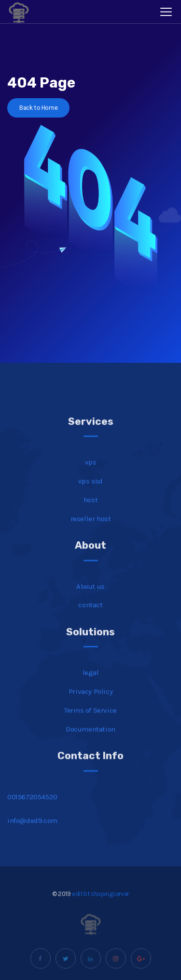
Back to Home (38, 108)
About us (90, 594)
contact (90, 613)
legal (91, 681)
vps (91, 470)
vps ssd (90, 489)
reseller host (91, 526)
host (90, 507)
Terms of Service (90, 718)
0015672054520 (32, 804)
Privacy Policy (90, 699)
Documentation (90, 737)
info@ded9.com (32, 829)
